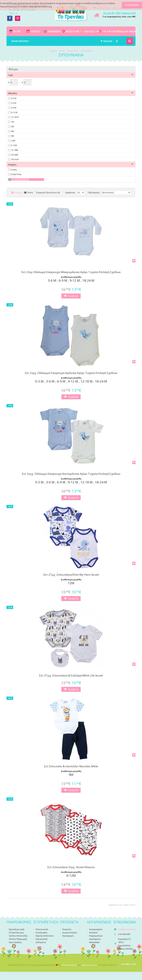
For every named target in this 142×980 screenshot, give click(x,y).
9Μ (13, 136)
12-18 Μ (15, 117)
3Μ (13, 126)
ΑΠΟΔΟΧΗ (132, 5)
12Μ (13, 141)
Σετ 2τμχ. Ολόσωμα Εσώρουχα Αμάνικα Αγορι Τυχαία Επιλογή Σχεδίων (71, 373)
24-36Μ (15, 155)
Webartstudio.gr (69, 965)
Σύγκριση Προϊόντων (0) (48, 192)
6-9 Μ (14, 108)
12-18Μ (15, 150)
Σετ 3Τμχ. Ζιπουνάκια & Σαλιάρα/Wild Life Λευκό (71, 675)
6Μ (13, 131)
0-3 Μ (14, 98)
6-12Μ (14, 145)
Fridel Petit (16, 174)
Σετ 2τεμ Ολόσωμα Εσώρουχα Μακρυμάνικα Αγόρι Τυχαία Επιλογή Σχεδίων (71, 272)
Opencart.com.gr (89, 965)
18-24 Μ (15, 159)
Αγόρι (62, 51)
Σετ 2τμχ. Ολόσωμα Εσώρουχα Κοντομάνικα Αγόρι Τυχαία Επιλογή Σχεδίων (71, 474)
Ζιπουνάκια (86, 51)
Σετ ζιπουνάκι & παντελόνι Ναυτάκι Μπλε (71, 766)
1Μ (13, 122)
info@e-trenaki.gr (127, 929)
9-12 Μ (14, 112)
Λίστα (28, 192)
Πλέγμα (17, 192)
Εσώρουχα (73, 51)
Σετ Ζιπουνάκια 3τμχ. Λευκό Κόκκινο (71, 867)
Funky (14, 170)
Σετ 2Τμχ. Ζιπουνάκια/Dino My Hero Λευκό (71, 575)
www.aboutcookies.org (40, 6)
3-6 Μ (14, 103)
